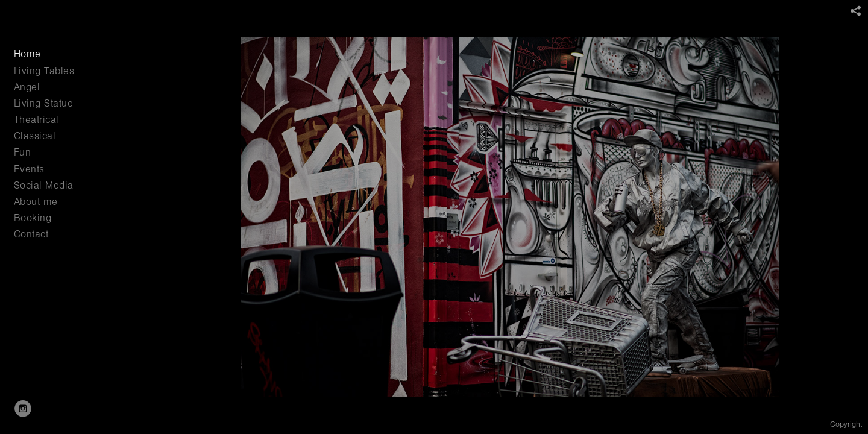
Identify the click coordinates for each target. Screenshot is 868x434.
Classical (35, 136)
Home (27, 54)
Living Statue (44, 103)
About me (36, 202)
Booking (33, 218)
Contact (31, 234)
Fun (23, 152)
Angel (27, 87)
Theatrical (36, 120)
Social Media (44, 185)
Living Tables (44, 71)
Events (29, 169)
